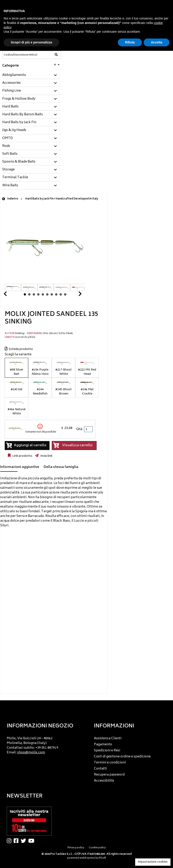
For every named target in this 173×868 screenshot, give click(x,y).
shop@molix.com (31, 753)
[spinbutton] (89, 429)
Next (75, 295)
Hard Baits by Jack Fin (19, 122)
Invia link (46, 456)
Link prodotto (22, 456)
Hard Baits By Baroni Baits (23, 115)
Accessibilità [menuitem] (104, 781)
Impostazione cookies (153, 862)
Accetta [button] (157, 42)
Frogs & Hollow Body (19, 99)
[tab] (31, 75)
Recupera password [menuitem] (109, 775)
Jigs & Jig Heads (14, 130)
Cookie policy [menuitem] (97, 848)
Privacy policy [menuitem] (76, 848)
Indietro (10, 199)
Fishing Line (12, 91)
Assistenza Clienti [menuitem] (108, 738)
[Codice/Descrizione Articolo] (20, 55)
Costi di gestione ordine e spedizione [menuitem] (122, 757)
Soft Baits (10, 154)
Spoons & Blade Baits (19, 162)
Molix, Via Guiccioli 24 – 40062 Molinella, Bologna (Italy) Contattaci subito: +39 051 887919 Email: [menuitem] (32, 746)
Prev (11, 295)
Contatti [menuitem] (100, 769)
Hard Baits (10, 107)
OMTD (8, 138)
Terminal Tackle (15, 178)
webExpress (87, 858)
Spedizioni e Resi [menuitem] (107, 751)
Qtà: (80, 429)
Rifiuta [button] (130, 42)
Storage (8, 170)
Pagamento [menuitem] (103, 745)
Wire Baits (10, 186)
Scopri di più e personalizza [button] (31, 42)
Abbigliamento (14, 75)
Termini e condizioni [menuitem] (110, 763)
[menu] (43, 744)
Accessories (11, 83)
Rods (6, 146)
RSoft (103, 858)
